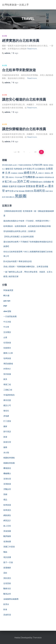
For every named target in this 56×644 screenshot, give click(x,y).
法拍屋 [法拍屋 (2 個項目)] (14, 182)
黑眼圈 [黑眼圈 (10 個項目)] (21, 196)
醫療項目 (7, 589)
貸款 (5, 573)
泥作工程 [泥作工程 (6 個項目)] (23, 181)
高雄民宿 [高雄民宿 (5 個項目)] (39, 191)
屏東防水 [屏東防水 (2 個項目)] (48, 173)
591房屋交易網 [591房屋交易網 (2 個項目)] (7, 165)
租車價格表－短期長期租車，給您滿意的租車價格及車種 (27, 226)
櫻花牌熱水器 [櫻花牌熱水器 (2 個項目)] (50, 177)
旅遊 (5, 437)
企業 (5, 337)
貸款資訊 (7, 578)
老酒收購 (7, 542)
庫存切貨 (7, 400)
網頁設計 (7, 520)
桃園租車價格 (9, 458)
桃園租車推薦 (9, 463)
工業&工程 (8, 390)
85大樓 (6, 296)
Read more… (33, 49)
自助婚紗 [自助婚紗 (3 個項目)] (47, 182)
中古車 (6, 327)
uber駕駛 (7, 311)
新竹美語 (7, 432)
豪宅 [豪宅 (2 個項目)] (46, 187)
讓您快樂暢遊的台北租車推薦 (24, 129)
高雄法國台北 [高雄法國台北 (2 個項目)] (10, 197)
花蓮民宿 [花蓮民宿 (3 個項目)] (13, 186)
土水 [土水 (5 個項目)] (8, 173)
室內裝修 (7, 374)
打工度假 (7, 421)
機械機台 (7, 473)
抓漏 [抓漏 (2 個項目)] (37, 177)
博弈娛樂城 (8, 364)
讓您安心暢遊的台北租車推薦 (24, 99)
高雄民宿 (7, 615)
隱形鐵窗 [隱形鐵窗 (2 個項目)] (22, 191)
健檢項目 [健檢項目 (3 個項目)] (9, 169)
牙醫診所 (7, 489)
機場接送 (7, 468)
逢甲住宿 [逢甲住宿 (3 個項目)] (9, 191)
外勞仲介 (7, 369)
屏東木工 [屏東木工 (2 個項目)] (41, 173)
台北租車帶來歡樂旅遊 (19, 70)
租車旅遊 (7, 505)
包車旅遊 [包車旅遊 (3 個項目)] (18, 169)
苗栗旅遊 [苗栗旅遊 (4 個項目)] (30, 186)
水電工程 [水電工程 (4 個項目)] (7, 182)
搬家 (5, 426)
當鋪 (5, 494)
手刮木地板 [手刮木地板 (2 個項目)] (19, 177)
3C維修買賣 (8, 290)
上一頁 (17, 152)
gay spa (7, 301)
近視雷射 (7, 583)
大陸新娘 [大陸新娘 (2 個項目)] (20, 173)
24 (35, 152)
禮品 (5, 500)
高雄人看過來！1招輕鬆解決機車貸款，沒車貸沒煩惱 (26, 267)
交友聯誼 (7, 332)
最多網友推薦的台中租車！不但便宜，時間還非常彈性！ (27, 221)
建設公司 (7, 405)
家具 (5, 379)
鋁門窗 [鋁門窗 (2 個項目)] (16, 191)
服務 (5, 447)
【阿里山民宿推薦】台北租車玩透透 (19, 237)
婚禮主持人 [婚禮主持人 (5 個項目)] (31, 173)
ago (15, 53)
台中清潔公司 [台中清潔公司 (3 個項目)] (29, 169)
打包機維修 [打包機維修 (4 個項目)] (29, 177)
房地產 (6, 416)
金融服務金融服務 (11, 599)
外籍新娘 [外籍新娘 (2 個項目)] (14, 173)
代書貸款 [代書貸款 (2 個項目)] (45, 165)
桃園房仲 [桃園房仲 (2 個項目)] (42, 177)
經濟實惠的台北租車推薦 (21, 40)
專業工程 (7, 385)
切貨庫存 (7, 348)
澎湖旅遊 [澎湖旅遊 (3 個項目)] (34, 182)
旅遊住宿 (7, 442)
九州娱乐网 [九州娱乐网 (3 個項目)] (37, 165)
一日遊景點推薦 (10, 316)
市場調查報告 (9, 395)
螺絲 (5, 552)
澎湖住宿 (7, 479)
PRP (5, 306)
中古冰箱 (7, 322)
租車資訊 (7, 510)
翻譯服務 (7, 536)
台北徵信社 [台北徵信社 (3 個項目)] (40, 169)
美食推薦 (7, 531)
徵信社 (6, 411)
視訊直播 (7, 557)
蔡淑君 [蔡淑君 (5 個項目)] (40, 186)
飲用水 (6, 604)
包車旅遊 (7, 358)
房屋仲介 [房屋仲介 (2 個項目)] (11, 177)
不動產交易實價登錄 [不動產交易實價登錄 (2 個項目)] (25, 165)
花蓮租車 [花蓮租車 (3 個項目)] (21, 186)
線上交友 (7, 526)
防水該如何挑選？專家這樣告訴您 (18, 261)
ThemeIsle (37, 638)
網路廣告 (7, 515)
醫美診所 (7, 594)
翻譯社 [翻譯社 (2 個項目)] (41, 182)
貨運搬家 (7, 568)
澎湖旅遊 (7, 484)
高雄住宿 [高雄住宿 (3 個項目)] (29, 191)
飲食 (5, 609)
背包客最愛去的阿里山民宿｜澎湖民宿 (19, 231)
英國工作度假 (9, 547)
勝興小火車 (8, 353)
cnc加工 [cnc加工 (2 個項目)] (15, 165)
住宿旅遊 (7, 343)
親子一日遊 (8, 562)
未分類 (4, 36)
